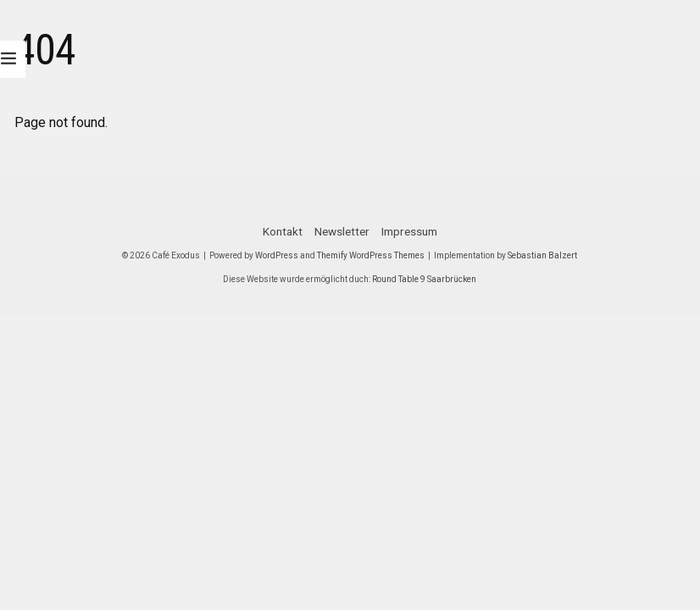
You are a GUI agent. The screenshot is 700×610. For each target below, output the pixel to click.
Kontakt (283, 231)
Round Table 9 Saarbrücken (424, 279)
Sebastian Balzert (542, 255)
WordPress (277, 255)
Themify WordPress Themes (371, 255)
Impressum (409, 231)
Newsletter (342, 231)
